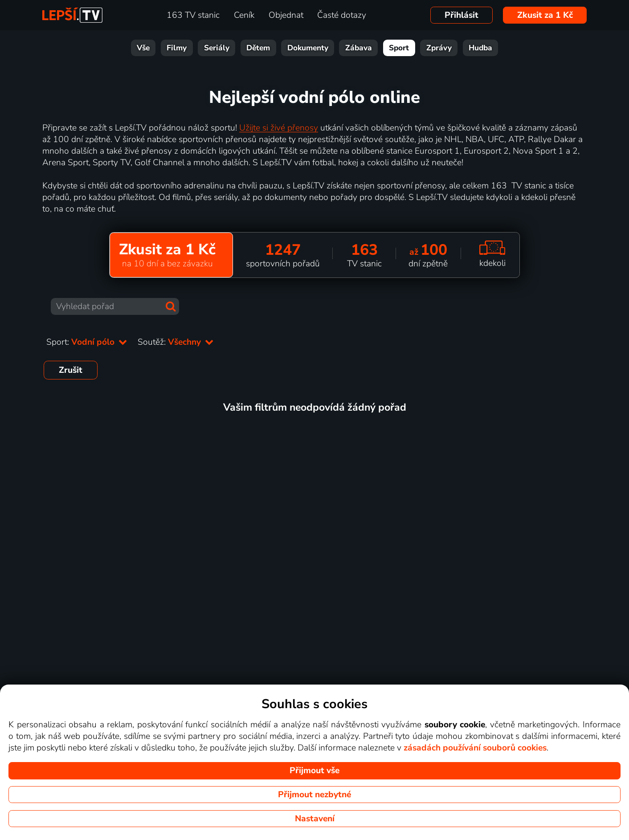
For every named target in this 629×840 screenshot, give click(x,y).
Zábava (359, 48)
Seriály (217, 48)
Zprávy (439, 48)
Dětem (258, 48)
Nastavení (315, 819)
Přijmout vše (314, 771)
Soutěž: (176, 342)
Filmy (177, 48)
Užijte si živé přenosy (279, 128)
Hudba (480, 48)
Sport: (87, 342)
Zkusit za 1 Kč (545, 15)
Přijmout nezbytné (314, 795)
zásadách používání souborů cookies (475, 748)
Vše (143, 48)
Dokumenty (308, 48)
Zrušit (71, 370)
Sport (399, 48)
